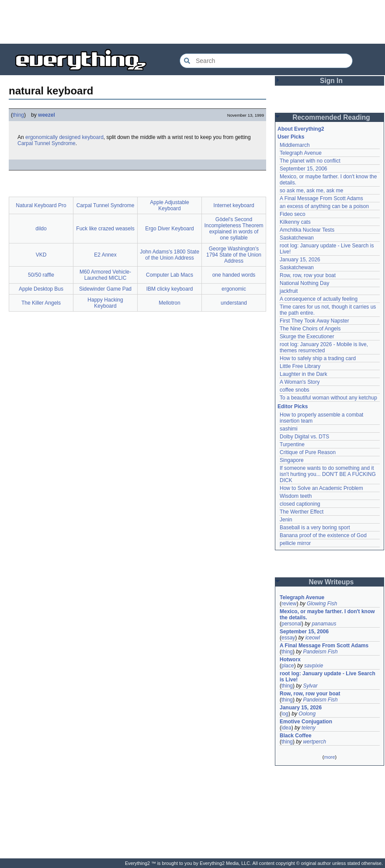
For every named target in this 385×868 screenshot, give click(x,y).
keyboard (92, 137)
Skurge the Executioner (307, 337)
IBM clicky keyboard (170, 289)
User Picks (291, 137)
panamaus (324, 624)
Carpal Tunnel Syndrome (47, 143)
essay (288, 638)
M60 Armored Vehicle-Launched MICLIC (105, 275)
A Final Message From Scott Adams (321, 198)
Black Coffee (296, 736)
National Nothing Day (304, 283)
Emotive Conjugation (306, 722)
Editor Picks (293, 406)
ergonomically (42, 137)
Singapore (292, 460)
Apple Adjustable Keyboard (169, 205)
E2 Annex (105, 255)
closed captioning (300, 504)
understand (234, 303)
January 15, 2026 (300, 260)
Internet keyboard (234, 205)
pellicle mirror (295, 543)
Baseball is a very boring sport (315, 528)
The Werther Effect (302, 512)
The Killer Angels (41, 303)
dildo (41, 229)
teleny (309, 728)
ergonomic (234, 289)
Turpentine (292, 444)
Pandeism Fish (320, 652)
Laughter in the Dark (303, 374)
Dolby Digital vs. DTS (304, 437)
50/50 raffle (41, 275)
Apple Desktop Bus (41, 289)
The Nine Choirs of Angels (310, 329)
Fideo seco (293, 214)
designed (70, 137)
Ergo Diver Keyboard (169, 229)
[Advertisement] (193, 22)
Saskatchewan (297, 238)
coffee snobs (295, 390)
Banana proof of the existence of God (323, 535)
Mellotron (169, 303)
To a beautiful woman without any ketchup (328, 398)
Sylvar (310, 686)
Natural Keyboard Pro (41, 205)
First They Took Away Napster (314, 321)
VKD (41, 255)
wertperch (314, 742)
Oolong (307, 714)
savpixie (314, 666)
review (289, 604)
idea (286, 728)
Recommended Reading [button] (331, 117)
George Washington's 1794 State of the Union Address (234, 255)
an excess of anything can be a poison (324, 206)
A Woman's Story (300, 382)
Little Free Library (300, 366)
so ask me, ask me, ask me (311, 191)
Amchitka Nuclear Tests (307, 230)
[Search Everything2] (266, 61)
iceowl (313, 638)
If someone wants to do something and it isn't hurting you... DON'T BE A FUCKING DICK (328, 474)
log (285, 714)
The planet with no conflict (310, 161)
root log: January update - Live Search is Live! (328, 677)
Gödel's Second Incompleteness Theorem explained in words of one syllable (234, 229)
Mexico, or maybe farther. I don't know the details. (327, 615)
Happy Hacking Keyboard (105, 303)
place (288, 666)
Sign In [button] (331, 81)
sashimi (289, 429)
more (329, 757)
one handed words (234, 275)
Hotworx (290, 660)
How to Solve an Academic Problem (321, 488)
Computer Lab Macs (170, 275)
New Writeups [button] (331, 582)
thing (18, 115)
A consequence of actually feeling (319, 299)
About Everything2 (301, 129)
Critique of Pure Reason (308, 452)
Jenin (286, 520)
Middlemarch (295, 145)
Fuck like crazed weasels (105, 229)
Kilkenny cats (295, 222)
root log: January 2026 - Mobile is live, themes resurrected (324, 347)
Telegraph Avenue (301, 153)
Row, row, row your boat (308, 275)
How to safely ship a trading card (318, 358)
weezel (47, 115)
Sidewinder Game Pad (105, 289)
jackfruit (289, 291)
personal (291, 624)
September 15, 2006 (303, 169)
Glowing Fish (322, 604)
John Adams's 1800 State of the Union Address (170, 255)
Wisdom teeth (296, 496)
